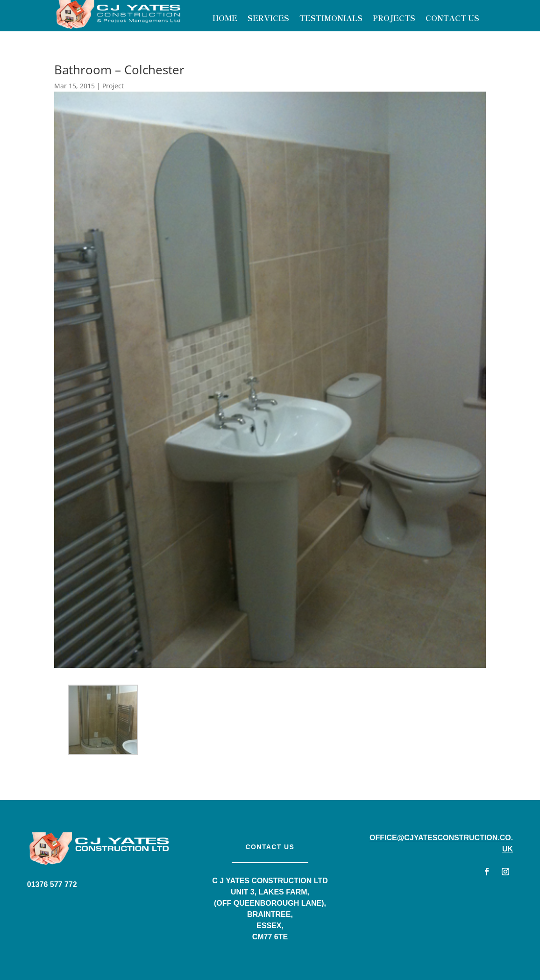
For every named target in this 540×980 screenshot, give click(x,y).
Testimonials (331, 19)
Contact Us (452, 19)
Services (268, 19)
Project (113, 86)
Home (225, 19)
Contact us (270, 847)
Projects (394, 19)
